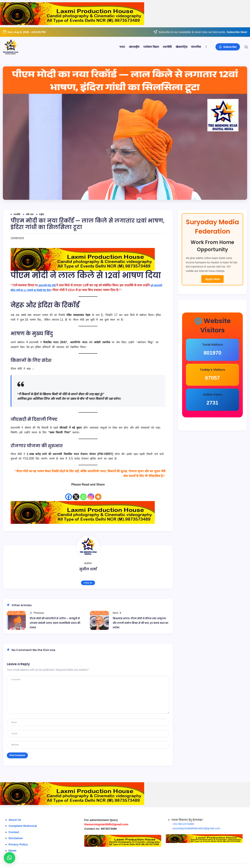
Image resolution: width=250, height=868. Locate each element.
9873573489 (109, 821)
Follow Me (88, 584)
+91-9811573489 (183, 816)
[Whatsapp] (83, 495)
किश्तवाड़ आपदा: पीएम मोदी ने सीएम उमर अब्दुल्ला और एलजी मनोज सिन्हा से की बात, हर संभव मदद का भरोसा (140, 624)
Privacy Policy (18, 837)
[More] (98, 495)
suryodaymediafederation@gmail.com (196, 821)
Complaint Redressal (23, 818)
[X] (76, 495)
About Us (15, 812)
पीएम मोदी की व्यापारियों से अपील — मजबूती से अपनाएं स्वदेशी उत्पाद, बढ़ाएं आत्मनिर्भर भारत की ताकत (55, 624)
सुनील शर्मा (88, 569)
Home (13, 843)
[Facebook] (69, 495)
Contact (14, 825)
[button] (226, 47)
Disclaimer (16, 831)
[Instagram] (91, 495)
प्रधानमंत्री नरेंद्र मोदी (50, 286)
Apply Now (212, 298)
